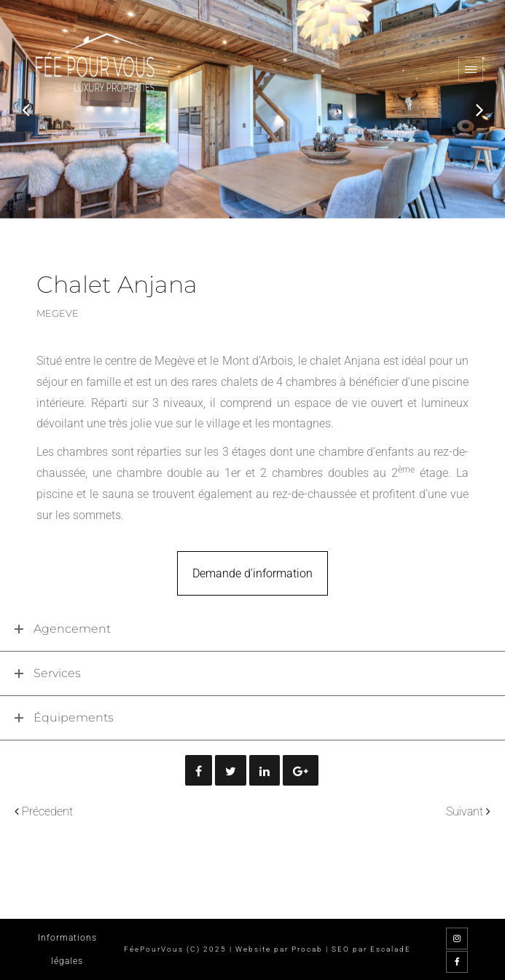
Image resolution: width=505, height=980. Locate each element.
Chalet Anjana (117, 284)
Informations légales (67, 949)
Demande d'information (253, 573)
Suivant (465, 811)
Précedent (47, 811)
